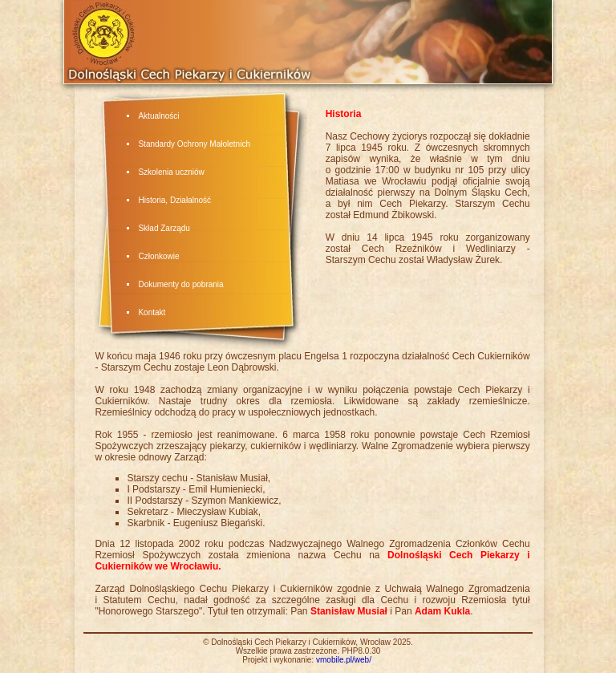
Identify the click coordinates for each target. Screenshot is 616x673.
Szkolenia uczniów (171, 172)
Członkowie (158, 256)
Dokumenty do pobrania (180, 284)
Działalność (190, 200)
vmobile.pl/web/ (344, 660)
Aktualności (158, 116)
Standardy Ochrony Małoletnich (194, 144)
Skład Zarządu (164, 228)
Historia (152, 200)
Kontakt (152, 312)
